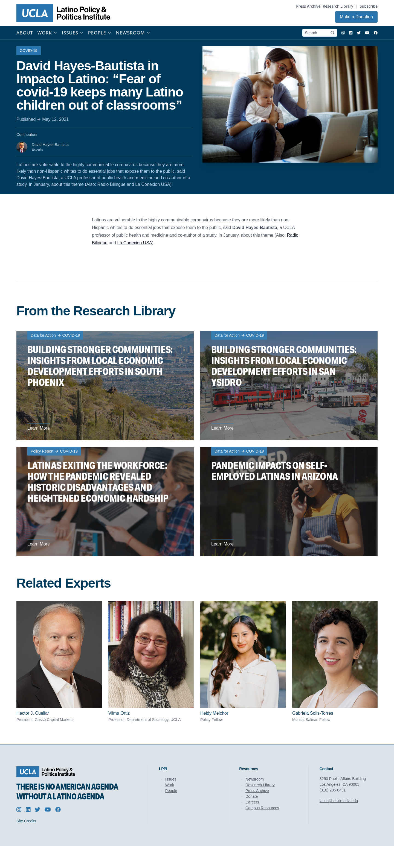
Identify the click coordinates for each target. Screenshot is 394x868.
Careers (252, 802)
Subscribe (369, 6)
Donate (252, 796)
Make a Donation (356, 17)
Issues (171, 779)
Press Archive (308, 6)
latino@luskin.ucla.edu (339, 801)
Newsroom (255, 779)
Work (170, 785)
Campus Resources (262, 808)
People (171, 791)
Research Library (338, 6)
